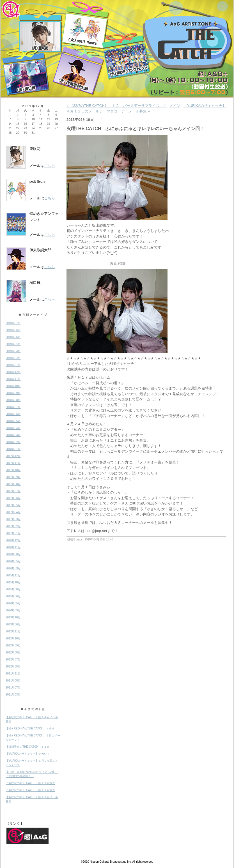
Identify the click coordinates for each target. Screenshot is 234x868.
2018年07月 (13, 407)
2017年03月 (13, 519)
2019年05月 (13, 337)
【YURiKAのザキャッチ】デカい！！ (29, 754)
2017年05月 (13, 505)
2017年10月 (13, 470)
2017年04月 (13, 512)
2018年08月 (13, 400)
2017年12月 (13, 456)
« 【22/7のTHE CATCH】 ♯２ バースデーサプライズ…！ (117, 106)
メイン (175, 106)
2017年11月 (13, 463)
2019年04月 (13, 344)
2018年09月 (13, 393)
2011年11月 (13, 674)
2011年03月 (13, 695)
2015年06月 (13, 596)
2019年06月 (13, 330)
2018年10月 (13, 386)
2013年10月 (13, 617)
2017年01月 (13, 533)
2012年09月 (13, 645)
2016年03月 (13, 568)
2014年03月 (13, 610)
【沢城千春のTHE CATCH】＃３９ (27, 747)
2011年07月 (13, 688)
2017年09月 (13, 477)
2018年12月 (13, 372)
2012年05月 (13, 666)
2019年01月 (13, 365)
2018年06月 (13, 414)
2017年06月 (13, 498)
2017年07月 (13, 491)
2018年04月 (13, 428)
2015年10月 (13, 582)
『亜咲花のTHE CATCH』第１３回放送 (30, 783)
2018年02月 (13, 442)
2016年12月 (13, 540)
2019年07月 (13, 323)
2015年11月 (13, 575)
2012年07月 (13, 659)
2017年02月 (13, 526)
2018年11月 (13, 379)
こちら (50, 166)
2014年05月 (13, 603)
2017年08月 (13, 484)
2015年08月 (13, 589)
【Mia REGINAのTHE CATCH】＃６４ (30, 728)
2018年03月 (13, 435)
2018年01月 (13, 449)
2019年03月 (13, 351)
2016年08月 (13, 554)
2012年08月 (13, 652)
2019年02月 (13, 358)
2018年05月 (13, 421)
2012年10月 (13, 638)
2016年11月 (13, 547)
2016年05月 (13, 561)
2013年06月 (13, 624)
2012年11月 (13, 631)
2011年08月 (13, 681)
